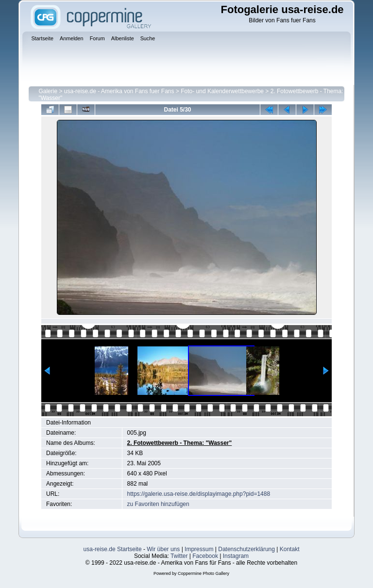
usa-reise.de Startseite (113, 549)
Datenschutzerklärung (246, 549)
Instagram (236, 556)
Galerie (48, 91)
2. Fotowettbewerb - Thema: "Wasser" (180, 443)
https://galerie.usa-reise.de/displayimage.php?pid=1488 (199, 494)
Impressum (199, 549)
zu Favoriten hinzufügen (158, 504)
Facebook (205, 556)
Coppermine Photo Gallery (203, 573)
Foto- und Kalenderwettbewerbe (222, 91)
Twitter (179, 556)
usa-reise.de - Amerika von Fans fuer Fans (119, 91)
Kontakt (290, 549)
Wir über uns (163, 549)
